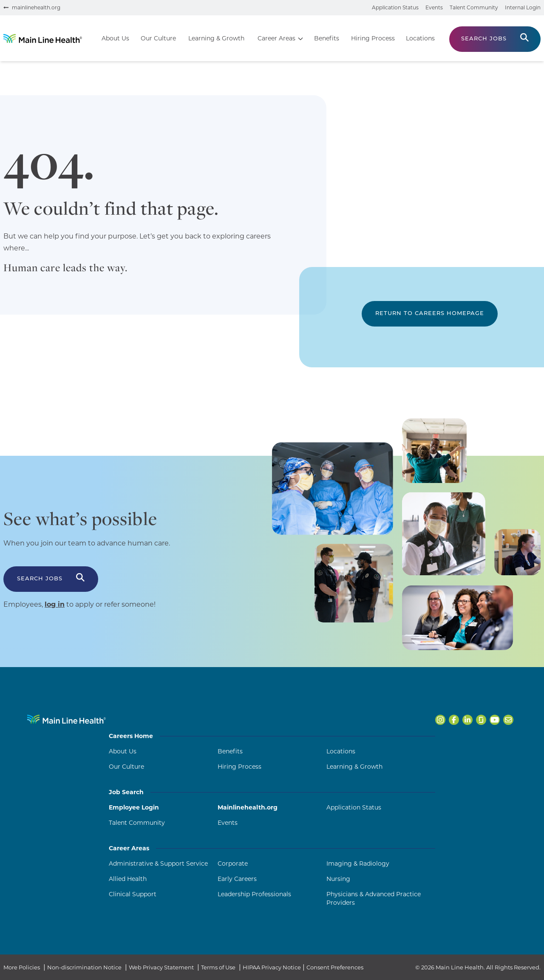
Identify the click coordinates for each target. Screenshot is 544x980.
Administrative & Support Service (158, 864)
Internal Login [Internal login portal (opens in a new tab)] (523, 7)
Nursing (338, 879)
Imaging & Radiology (358, 864)
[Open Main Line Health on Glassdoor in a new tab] (481, 720)
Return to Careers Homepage (430, 314)
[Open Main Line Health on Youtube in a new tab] (495, 720)
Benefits (230, 751)
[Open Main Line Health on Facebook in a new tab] (454, 720)
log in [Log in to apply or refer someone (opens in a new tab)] (55, 604)
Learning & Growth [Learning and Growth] (354, 767)
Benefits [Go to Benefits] (327, 38)
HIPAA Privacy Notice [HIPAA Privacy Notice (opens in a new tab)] (272, 967)
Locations (341, 751)
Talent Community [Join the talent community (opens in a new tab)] (474, 7)
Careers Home (272, 736)
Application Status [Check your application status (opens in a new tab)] (395, 7)
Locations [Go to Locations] (420, 38)
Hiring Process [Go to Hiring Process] (373, 38)
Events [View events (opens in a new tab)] (434, 7)
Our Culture (126, 767)
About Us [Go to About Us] (115, 38)
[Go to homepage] (43, 38)
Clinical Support (133, 894)
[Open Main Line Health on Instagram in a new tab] (440, 720)
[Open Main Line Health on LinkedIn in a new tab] (467, 720)
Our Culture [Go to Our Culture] (158, 38)
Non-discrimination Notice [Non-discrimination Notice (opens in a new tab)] (84, 967)
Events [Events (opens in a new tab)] (228, 823)
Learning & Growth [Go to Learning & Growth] (216, 38)
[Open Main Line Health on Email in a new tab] (508, 720)
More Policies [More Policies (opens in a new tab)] (22, 967)
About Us (123, 751)
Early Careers (237, 879)
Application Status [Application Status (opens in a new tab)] (354, 807)
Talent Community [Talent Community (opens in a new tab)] (137, 823)
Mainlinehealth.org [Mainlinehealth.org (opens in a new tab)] (248, 807)
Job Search (272, 792)
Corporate (233, 864)
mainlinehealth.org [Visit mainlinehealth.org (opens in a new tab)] (36, 7)
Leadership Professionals (254, 894)
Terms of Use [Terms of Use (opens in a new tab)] (218, 967)
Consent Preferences (335, 967)
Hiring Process (239, 767)
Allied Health (128, 879)
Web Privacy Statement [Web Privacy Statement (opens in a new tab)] (161, 967)
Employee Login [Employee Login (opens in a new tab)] (134, 807)
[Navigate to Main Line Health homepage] (67, 719)
